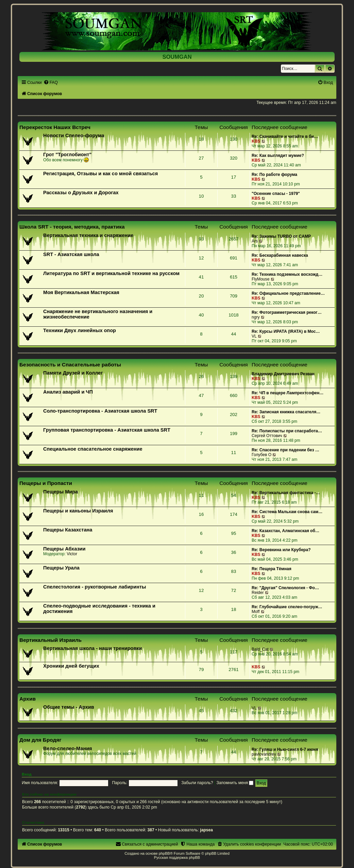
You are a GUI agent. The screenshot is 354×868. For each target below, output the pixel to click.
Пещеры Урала (61, 568)
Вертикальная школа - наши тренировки (92, 648)
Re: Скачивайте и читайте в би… (285, 137)
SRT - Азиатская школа (71, 254)
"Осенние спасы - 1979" (276, 194)
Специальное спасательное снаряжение (93, 449)
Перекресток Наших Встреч (55, 127)
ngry (256, 317)
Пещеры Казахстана (68, 530)
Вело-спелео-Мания (68, 748)
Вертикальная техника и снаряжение (88, 235)
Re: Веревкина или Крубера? (281, 550)
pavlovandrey (264, 754)
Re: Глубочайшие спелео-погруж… (287, 607)
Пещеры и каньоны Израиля (78, 511)
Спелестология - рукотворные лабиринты (95, 587)
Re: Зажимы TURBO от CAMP (281, 236)
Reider (258, 593)
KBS (256, 141)
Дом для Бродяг (40, 740)
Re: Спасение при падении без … (285, 450)
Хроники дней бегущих (71, 666)
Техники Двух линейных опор (80, 330)
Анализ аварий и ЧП (68, 392)
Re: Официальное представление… (288, 293)
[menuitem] (51, 83)
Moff (256, 612)
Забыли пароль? (197, 783)
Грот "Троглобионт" (67, 155)
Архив (28, 699)
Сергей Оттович (267, 436)
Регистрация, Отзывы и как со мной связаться (100, 174)
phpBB (164, 853)
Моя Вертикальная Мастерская (81, 292)
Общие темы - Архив (69, 707)
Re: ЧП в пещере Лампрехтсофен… (288, 393)
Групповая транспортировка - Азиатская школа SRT (107, 430)
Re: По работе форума (274, 175)
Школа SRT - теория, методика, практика (72, 227)
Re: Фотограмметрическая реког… (287, 312)
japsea (206, 830)
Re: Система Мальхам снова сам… (287, 512)
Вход (27, 774)
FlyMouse (260, 279)
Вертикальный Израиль (50, 640)
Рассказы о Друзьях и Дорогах (81, 193)
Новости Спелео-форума (74, 135)
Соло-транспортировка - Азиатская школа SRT (100, 411)
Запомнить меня (235, 783)
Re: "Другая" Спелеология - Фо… (285, 588)
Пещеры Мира (61, 492)
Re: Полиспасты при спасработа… (287, 431)
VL (254, 336)
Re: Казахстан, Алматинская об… (285, 531)
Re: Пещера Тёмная (272, 569)
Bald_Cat (260, 649)
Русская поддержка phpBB (177, 857)
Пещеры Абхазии (64, 549)
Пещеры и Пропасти (46, 483)
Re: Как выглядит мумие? (278, 156)
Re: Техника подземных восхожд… (287, 274)
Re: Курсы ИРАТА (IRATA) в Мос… (286, 331)
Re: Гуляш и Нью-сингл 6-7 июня (285, 749)
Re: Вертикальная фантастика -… (286, 493)
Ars (255, 241)
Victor (72, 554)
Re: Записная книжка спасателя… (286, 412)
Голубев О (262, 455)
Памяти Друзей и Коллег (73, 373)
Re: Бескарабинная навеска (280, 255)
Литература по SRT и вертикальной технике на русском (111, 273)
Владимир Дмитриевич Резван (283, 374)
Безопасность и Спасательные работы (70, 365)
